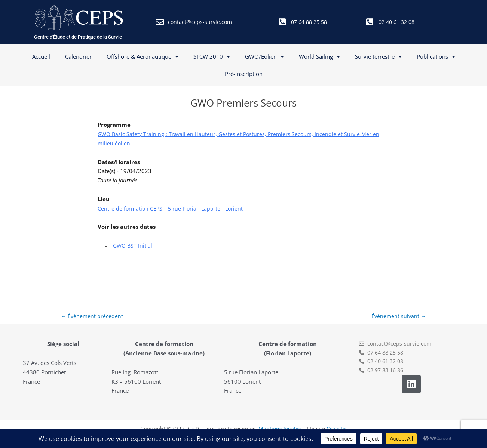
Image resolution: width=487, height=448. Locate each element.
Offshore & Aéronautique (143, 57)
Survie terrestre (378, 57)
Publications (436, 57)
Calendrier (78, 56)
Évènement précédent (93, 316)
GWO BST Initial (133, 245)
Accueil (41, 56)
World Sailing (319, 57)
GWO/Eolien (264, 57)
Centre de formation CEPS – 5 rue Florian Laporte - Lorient (172, 208)
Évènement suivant (398, 316)
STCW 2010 (212, 57)
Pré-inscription (244, 74)
